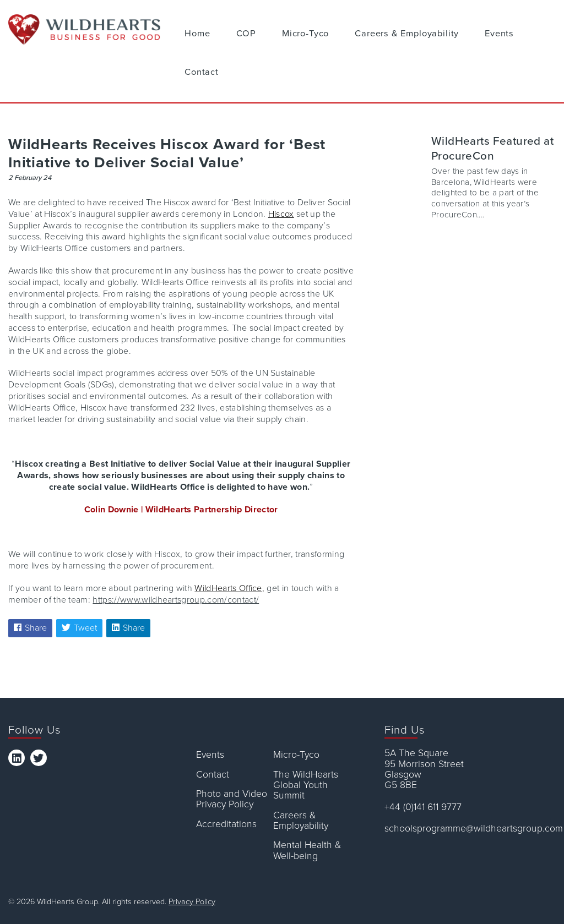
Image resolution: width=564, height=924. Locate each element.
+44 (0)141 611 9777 (423, 807)
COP (246, 34)
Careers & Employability (407, 34)
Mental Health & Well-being (307, 851)
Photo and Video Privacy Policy (232, 799)
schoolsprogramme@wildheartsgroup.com (470, 829)
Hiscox (281, 214)
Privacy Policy (192, 902)
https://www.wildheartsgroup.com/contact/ (176, 600)
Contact (202, 72)
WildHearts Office (228, 588)
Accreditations (226, 824)
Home (197, 34)
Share (30, 628)
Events (499, 34)
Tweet (79, 628)
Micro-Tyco (305, 34)
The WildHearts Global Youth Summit (306, 785)
